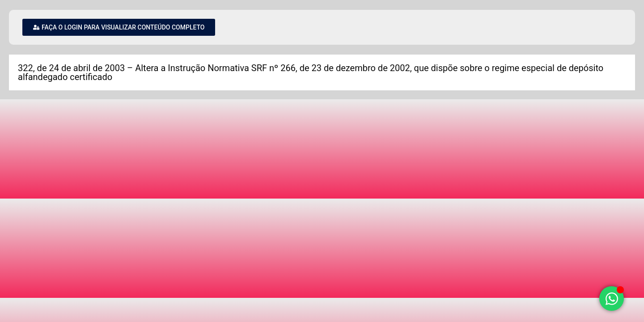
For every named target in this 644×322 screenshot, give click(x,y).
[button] (119, 27)
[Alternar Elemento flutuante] (612, 299)
